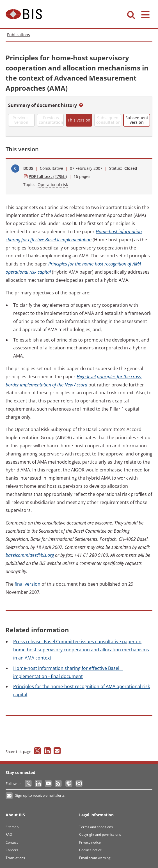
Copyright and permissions (100, 834)
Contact (12, 842)
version (28, 584)
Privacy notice (90, 842)
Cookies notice (91, 850)
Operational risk (53, 185)
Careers (12, 850)
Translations (15, 858)
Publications (19, 35)
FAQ (9, 834)
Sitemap (12, 827)
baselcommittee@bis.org (30, 555)
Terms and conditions (96, 827)
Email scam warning (95, 858)
